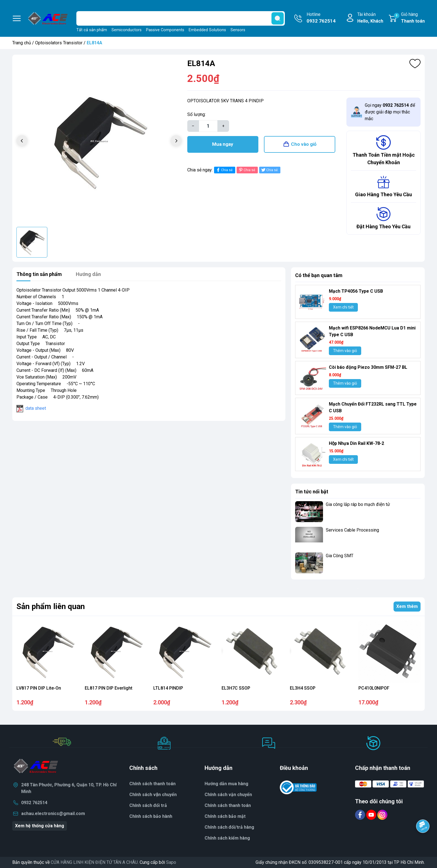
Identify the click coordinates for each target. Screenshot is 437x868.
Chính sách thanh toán (228, 805)
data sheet (36, 408)
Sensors (238, 30)
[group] (99, 141)
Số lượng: (196, 114)
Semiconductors (127, 30)
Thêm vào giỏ (345, 351)
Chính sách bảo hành (151, 816)
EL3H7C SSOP (236, 688)
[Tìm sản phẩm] (181, 18)
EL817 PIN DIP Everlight (109, 688)
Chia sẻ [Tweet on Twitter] (269, 170)
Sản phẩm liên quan (51, 606)
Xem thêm (407, 606)
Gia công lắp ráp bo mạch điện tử (358, 504)
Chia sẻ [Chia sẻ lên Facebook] (224, 170)
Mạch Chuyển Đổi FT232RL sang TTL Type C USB (373, 407)
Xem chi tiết (343, 307)
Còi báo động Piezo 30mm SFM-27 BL (368, 367)
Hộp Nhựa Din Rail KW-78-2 (356, 443)
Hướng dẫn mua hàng (226, 784)
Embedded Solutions (207, 30)
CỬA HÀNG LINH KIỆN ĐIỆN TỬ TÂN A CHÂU (94, 862)
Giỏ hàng (409, 18)
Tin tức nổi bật (312, 492)
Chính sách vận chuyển (228, 795)
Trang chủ (22, 43)
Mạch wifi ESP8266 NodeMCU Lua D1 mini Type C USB (372, 331)
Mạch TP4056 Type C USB (356, 291)
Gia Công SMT (340, 556)
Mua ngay (223, 144)
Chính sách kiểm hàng (227, 838)
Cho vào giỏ (304, 144)
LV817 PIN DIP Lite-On (39, 688)
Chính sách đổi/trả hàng (229, 827)
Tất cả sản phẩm (92, 30)
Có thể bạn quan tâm (319, 275)
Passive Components (165, 30)
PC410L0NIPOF (374, 688)
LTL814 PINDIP (168, 688)
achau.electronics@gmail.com (53, 814)
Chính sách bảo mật (225, 816)
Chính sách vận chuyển (153, 795)
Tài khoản (370, 18)
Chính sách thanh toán (152, 784)
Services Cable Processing (352, 530)
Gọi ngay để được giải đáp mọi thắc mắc (390, 112)
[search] (278, 18)
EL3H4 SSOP (303, 688)
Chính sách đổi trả (148, 805)
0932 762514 (34, 803)
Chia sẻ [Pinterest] (247, 170)
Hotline (321, 18)
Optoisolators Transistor (59, 43)
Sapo (171, 862)
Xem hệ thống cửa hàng (40, 826)
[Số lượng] (208, 126)
